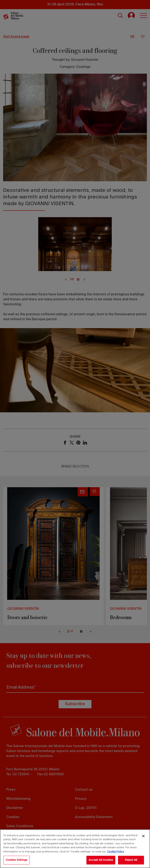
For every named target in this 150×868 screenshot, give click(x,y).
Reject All (131, 860)
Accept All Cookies (101, 860)
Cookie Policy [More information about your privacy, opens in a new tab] (116, 852)
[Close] (143, 836)
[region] (75, 849)
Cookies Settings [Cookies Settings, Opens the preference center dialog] (17, 860)
